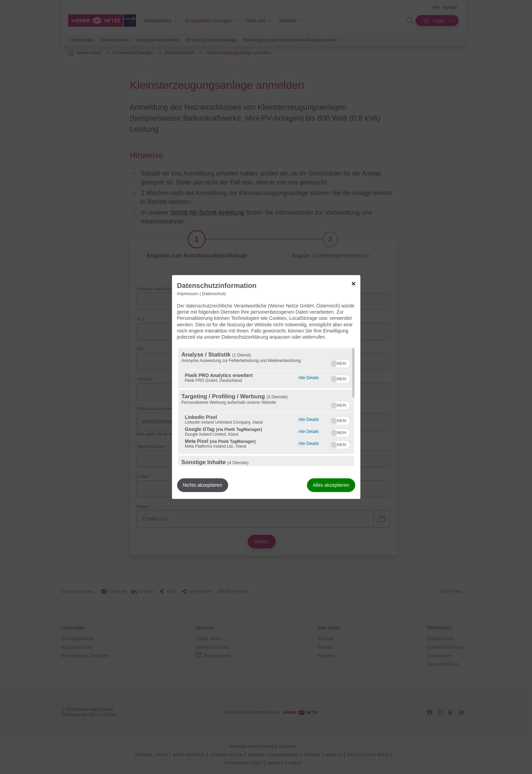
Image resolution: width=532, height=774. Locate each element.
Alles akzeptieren (331, 485)
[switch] (340, 363)
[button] (334, 364)
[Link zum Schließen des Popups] (354, 283)
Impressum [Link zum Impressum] (188, 294)
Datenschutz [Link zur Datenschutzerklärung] (214, 294)
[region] (266, 407)
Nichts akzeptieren (203, 485)
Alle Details (308, 377)
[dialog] (266, 387)
